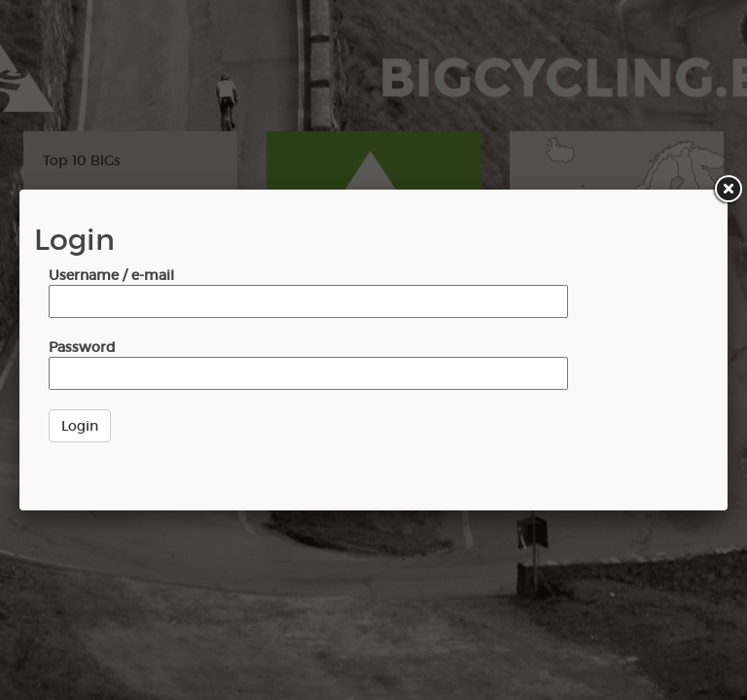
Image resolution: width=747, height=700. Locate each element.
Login (80, 426)
